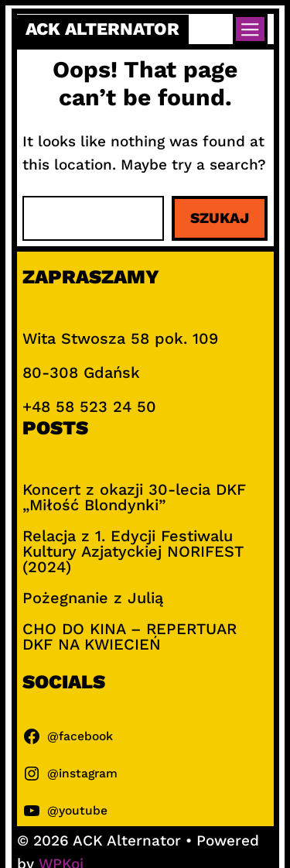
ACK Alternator (102, 29)
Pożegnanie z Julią (93, 598)
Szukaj (220, 218)
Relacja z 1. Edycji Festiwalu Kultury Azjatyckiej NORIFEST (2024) (133, 551)
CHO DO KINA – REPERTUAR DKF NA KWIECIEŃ (130, 636)
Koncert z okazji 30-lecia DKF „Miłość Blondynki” (134, 497)
